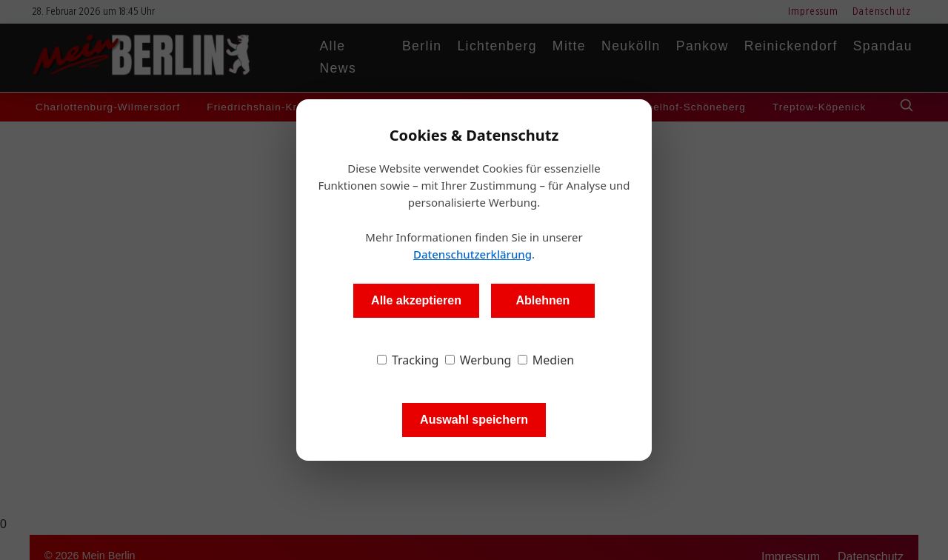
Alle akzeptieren (416, 300)
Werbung (478, 360)
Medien (546, 360)
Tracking (408, 360)
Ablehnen (543, 300)
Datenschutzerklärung (473, 254)
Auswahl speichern (474, 420)
